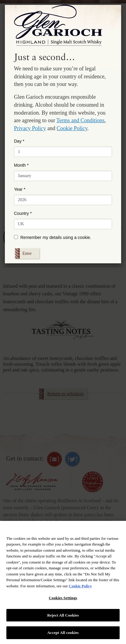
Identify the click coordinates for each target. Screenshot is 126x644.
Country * (23, 213)
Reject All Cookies (63, 615)
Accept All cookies (63, 633)
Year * (20, 189)
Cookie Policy (72, 128)
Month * (21, 165)
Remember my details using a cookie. (53, 237)
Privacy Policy (30, 128)
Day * (19, 141)
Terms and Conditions (81, 120)
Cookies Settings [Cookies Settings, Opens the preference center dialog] (63, 598)
